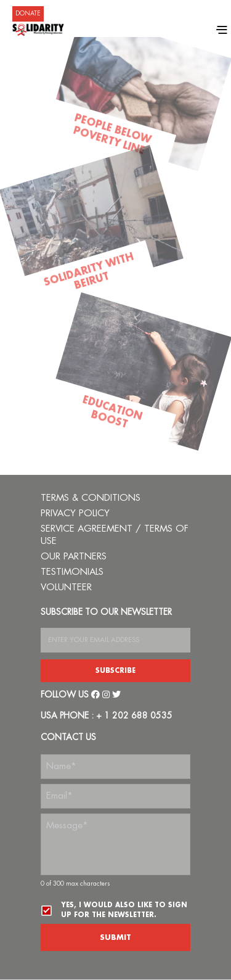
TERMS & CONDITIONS (91, 498)
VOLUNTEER (66, 587)
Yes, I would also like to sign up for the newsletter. (124, 910)
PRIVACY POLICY (75, 513)
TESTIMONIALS (72, 572)
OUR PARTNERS (74, 557)
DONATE (28, 14)
